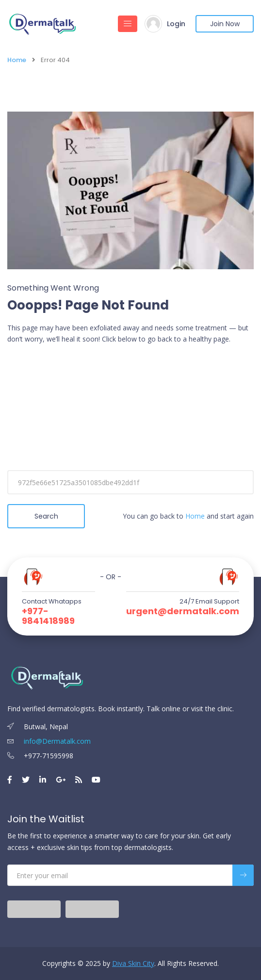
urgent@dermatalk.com (183, 611)
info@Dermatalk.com (49, 741)
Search (46, 516)
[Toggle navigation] (128, 24)
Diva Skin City (133, 963)
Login (176, 24)
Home (17, 60)
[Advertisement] (130, 422)
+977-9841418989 (48, 616)
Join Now (225, 24)
